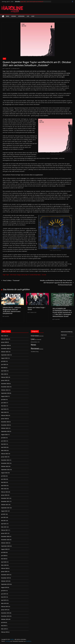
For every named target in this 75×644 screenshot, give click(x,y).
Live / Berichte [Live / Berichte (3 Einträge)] (38, 340)
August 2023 (4, 435)
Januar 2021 (4, 533)
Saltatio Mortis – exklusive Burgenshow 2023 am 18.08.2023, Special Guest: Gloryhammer (12, 310)
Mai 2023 (3, 444)
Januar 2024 (4, 419)
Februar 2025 (5, 377)
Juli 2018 (3, 622)
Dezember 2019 (5, 575)
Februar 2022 (5, 492)
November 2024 (5, 387)
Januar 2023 (4, 457)
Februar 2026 (5, 339)
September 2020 (5, 546)
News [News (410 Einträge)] (33, 345)
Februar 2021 (5, 530)
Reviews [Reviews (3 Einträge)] (41, 349)
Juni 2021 (4, 517)
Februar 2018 (5, 632)
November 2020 (5, 540)
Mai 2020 (3, 559)
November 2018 (5, 616)
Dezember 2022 (5, 460)
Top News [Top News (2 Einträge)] (33, 352)
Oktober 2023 (5, 428)
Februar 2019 (5, 607)
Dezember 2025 (5, 345)
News (8, 16)
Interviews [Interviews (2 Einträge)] (41, 336)
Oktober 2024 (5, 390)
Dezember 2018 (5, 613)
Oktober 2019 (5, 581)
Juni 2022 (4, 479)
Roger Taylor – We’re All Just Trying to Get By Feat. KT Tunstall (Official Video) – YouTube (24, 275)
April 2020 (4, 562)
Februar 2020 (5, 568)
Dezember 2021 (5, 498)
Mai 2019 (3, 597)
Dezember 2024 (5, 384)
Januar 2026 (4, 342)
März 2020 (4, 565)
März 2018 (4, 629)
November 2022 (5, 463)
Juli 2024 (3, 399)
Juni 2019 (4, 594)
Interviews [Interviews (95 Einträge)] (35, 336)
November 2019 (5, 578)
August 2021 (4, 511)
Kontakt (63, 338)
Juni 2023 (4, 441)
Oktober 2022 (5, 466)
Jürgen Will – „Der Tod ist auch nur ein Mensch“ (32, 2)
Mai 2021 (3, 521)
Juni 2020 (4, 556)
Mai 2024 (3, 406)
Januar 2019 (4, 610)
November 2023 (5, 425)
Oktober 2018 (5, 619)
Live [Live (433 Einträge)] (33, 339)
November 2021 (5, 501)
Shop (33, 16)
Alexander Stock (16, 69)
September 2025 (5, 355)
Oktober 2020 (5, 543)
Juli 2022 (3, 476)
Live (28, 16)
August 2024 (4, 396)
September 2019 (5, 584)
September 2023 (5, 431)
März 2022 (4, 489)
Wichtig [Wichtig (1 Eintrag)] (37, 352)
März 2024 (4, 412)
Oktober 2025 (5, 352)
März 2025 (4, 374)
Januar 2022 (4, 495)
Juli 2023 (3, 438)
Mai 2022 (3, 482)
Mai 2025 (3, 368)
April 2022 (4, 485)
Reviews (14, 16)
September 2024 (5, 393)
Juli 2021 (3, 514)
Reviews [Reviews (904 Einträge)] (35, 348)
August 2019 (4, 587)
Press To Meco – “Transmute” (10, 280)
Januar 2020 (4, 571)
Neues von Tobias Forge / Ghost (36, 308)
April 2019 (4, 600)
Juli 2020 (3, 552)
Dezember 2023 (5, 422)
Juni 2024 (4, 403)
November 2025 (5, 349)
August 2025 (4, 358)
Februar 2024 (5, 415)
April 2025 (4, 371)
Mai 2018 (3, 626)
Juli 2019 (3, 591)
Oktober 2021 (5, 505)
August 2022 (4, 473)
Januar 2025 (4, 380)
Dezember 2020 (5, 536)
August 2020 (4, 549)
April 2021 (4, 524)
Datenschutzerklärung (67, 332)
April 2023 (4, 447)
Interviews (21, 16)
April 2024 (4, 409)
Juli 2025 (3, 361)
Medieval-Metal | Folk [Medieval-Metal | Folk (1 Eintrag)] (35, 342)
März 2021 (4, 527)
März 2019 (4, 603)
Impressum (64, 335)
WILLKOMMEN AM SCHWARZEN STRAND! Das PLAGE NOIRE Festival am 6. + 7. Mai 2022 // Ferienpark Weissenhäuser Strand (62, 312)
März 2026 (4, 336)
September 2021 (5, 508)
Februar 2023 (5, 454)
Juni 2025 (4, 364)
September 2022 (5, 470)
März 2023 (4, 450)
